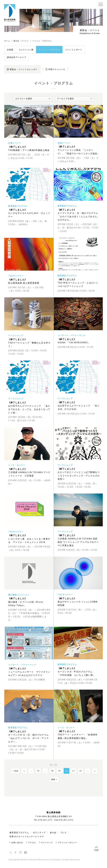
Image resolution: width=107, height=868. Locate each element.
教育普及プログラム (19, 832)
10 (38, 771)
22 (81, 771)
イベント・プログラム (49, 50)
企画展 (10, 50)
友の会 (53, 832)
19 (59, 771)
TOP (96, 849)
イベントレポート (74, 50)
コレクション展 (26, 50)
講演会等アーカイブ (17, 57)
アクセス (32, 842)
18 (52, 771)
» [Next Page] (95, 771)
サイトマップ (47, 842)
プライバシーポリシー (68, 842)
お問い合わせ (17, 842)
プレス (63, 832)
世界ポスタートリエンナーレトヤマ (27, 836)
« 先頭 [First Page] (15, 771)
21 (74, 771)
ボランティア (39, 832)
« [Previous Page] (24, 771)
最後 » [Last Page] (54, 779)
